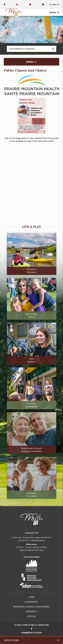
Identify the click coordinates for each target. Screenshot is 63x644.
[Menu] (54, 12)
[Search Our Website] (32, 49)
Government (31, 602)
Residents (31, 611)
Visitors (31, 616)
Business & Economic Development (31, 607)
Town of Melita (13, 12)
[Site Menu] (31, 62)
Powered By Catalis (32, 633)
